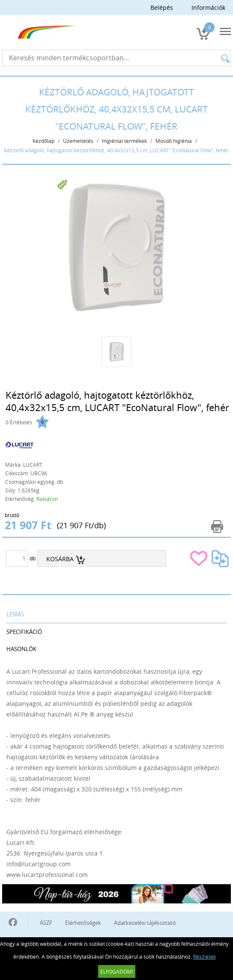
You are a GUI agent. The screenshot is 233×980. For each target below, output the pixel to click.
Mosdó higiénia (174, 141)
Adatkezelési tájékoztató (145, 923)
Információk (208, 7)
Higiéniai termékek (124, 141)
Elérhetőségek (83, 923)
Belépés (162, 7)
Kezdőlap (43, 141)
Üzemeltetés (78, 141)
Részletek (205, 956)
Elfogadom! (117, 971)
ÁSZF (46, 923)
